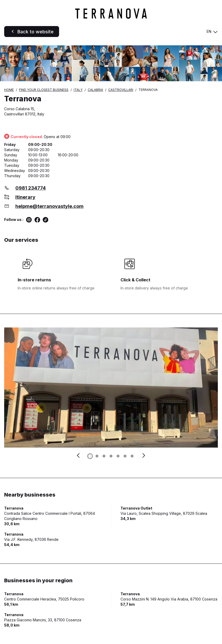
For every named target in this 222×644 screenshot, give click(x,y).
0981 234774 (31, 188)
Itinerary (25, 197)
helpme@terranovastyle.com (49, 206)
